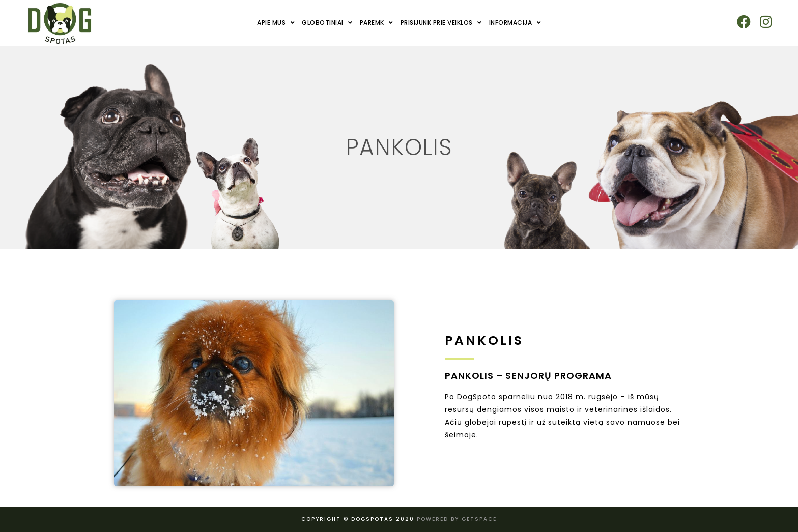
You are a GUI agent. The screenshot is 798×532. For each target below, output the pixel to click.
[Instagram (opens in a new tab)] (766, 22)
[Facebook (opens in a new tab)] (744, 22)
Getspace (479, 519)
